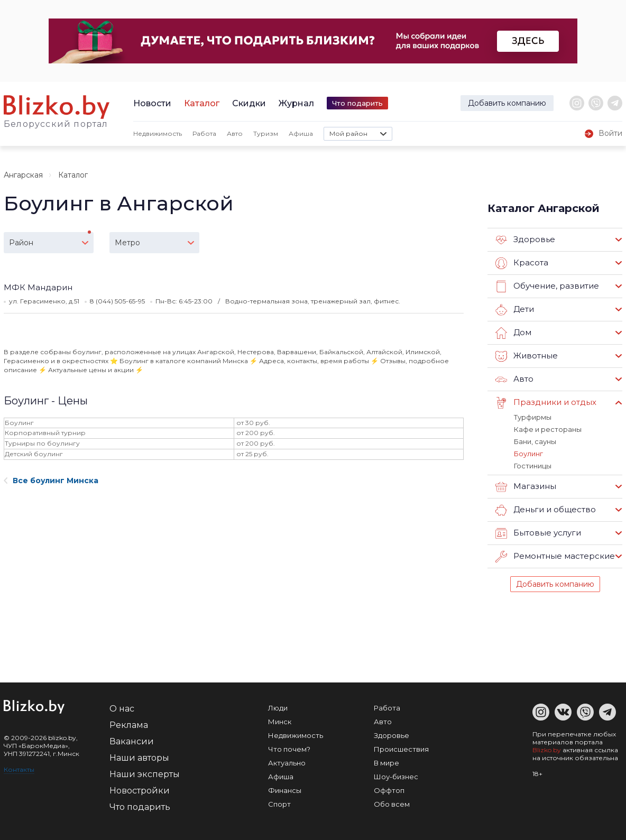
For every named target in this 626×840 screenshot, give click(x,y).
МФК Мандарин (38, 287)
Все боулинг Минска (51, 481)
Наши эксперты (145, 774)
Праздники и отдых (546, 403)
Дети (515, 310)
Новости (152, 103)
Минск (280, 722)
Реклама (129, 725)
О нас (122, 709)
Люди (278, 708)
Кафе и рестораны (548, 429)
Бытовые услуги (538, 533)
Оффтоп (389, 790)
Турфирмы (533, 417)
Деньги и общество (546, 510)
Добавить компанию (507, 103)
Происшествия (401, 749)
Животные (527, 356)
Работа (204, 133)
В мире (386, 763)
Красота (522, 263)
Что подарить (357, 103)
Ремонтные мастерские (555, 557)
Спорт (279, 804)
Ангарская (23, 175)
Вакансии (132, 741)
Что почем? (289, 749)
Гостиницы (533, 466)
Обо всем (392, 804)
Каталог (202, 103)
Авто (235, 133)
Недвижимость (158, 133)
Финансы (285, 790)
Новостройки (140, 791)
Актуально (287, 763)
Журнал (296, 103)
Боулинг (528, 454)
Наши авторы (139, 758)
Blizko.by (547, 750)
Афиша (301, 133)
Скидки (249, 103)
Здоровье (525, 240)
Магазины (526, 487)
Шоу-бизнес (396, 777)
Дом (513, 333)
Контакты (19, 769)
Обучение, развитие (547, 287)
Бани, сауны (535, 441)
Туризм (266, 133)
